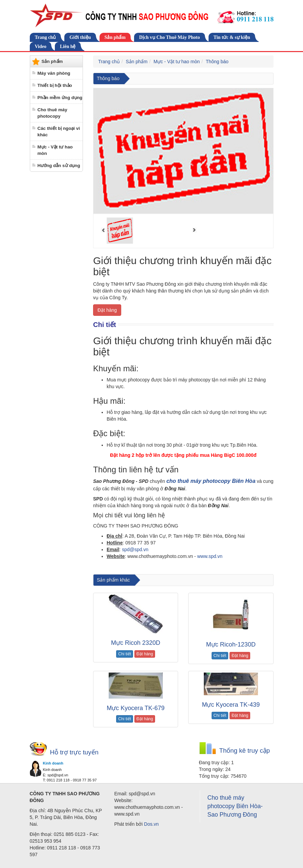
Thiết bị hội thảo (55, 85)
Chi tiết (125, 654)
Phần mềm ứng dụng (60, 98)
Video (41, 46)
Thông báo (217, 62)
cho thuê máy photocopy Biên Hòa (211, 481)
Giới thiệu (80, 37)
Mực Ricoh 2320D (136, 643)
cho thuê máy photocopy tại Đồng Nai (195, 568)
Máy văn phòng (54, 73)
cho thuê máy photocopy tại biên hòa (126, 568)
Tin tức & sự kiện (232, 37)
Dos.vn (151, 824)
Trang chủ (46, 37)
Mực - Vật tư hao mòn (55, 150)
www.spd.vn (210, 556)
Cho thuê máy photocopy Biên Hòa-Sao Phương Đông (235, 806)
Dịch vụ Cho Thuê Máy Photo (170, 37)
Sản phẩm (115, 37)
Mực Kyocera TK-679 (136, 708)
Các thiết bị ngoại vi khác (59, 132)
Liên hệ (68, 46)
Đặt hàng (107, 310)
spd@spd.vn (135, 549)
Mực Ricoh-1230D (231, 644)
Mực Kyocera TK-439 (231, 705)
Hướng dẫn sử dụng (59, 166)
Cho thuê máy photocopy (52, 113)
